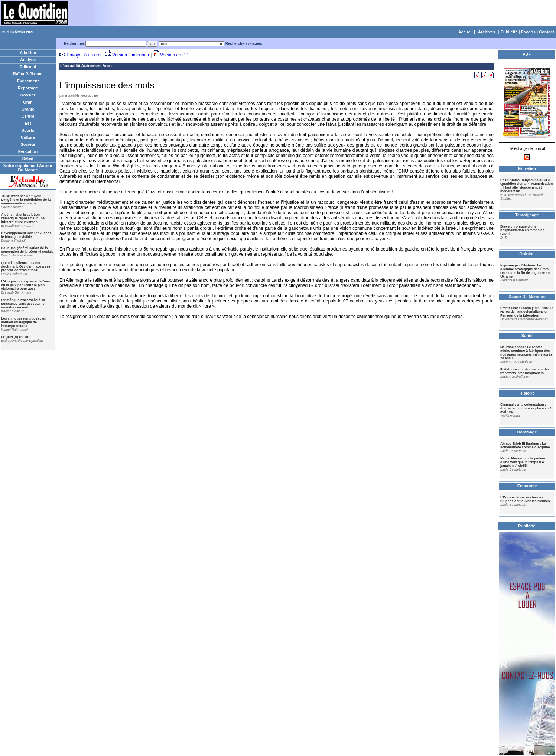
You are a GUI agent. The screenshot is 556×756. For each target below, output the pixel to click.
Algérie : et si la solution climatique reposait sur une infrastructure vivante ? (23, 218)
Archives (487, 32)
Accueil (466, 32)
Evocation (28, 151)
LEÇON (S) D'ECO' (16, 337)
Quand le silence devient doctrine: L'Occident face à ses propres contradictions (26, 266)
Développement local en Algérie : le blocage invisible (27, 235)
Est (28, 123)
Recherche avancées (244, 44)
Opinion (527, 254)
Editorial (28, 67)
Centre (28, 116)
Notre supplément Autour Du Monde (28, 168)
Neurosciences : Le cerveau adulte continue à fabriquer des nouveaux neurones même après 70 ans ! (526, 353)
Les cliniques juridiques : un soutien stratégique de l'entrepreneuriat (24, 322)
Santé (527, 336)
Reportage (28, 88)
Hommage (527, 432)
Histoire (527, 393)
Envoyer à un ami (84, 55)
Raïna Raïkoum (28, 74)
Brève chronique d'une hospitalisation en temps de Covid (522, 230)
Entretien (527, 168)
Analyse (28, 60)
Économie (527, 486)
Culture (28, 137)
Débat (28, 158)
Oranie (28, 109)
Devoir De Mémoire (527, 297)
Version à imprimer (131, 55)
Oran (28, 102)
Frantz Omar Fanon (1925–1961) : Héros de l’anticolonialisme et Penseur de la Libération (527, 312)
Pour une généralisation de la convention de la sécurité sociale (27, 250)
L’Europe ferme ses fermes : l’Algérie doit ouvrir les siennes (525, 499)
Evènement (28, 81)
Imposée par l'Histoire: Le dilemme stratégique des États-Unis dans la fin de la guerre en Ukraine (525, 271)
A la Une (28, 53)
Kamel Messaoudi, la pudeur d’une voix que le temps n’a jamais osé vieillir (523, 462)
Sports (28, 130)
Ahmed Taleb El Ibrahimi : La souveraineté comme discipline (525, 445)
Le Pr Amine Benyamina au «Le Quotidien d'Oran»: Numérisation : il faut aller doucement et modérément (526, 186)
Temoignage (527, 215)
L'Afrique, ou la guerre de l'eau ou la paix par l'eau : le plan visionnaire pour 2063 (25, 285)
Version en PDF (176, 55)
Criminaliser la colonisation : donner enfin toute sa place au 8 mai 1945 (526, 408)
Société (28, 144)
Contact (547, 32)
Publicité (509, 32)
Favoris (528, 32)
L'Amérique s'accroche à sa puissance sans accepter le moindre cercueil (23, 304)
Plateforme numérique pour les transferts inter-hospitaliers (525, 371)
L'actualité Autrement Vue (85, 66)
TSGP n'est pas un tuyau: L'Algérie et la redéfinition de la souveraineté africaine (26, 200)
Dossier (28, 95)
